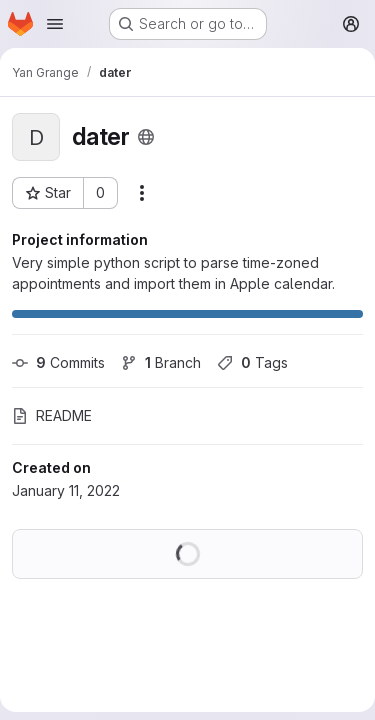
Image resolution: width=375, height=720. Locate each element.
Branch (161, 362)
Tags (252, 362)
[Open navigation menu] (55, 24)
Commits (58, 362)
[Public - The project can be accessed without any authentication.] (146, 137)
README (52, 415)
